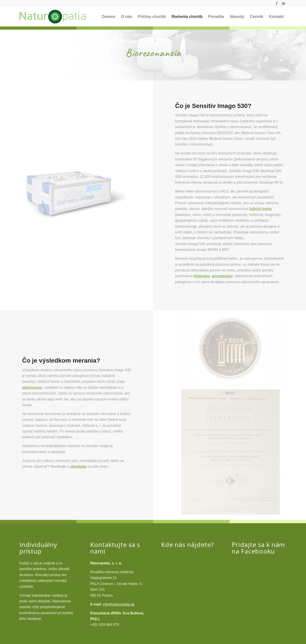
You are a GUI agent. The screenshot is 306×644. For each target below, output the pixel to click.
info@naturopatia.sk (119, 604)
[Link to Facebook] (277, 3)
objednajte (78, 466)
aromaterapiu (222, 276)
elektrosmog (32, 387)
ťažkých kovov (260, 209)
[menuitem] (109, 17)
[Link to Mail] (283, 3)
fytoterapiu (202, 276)
